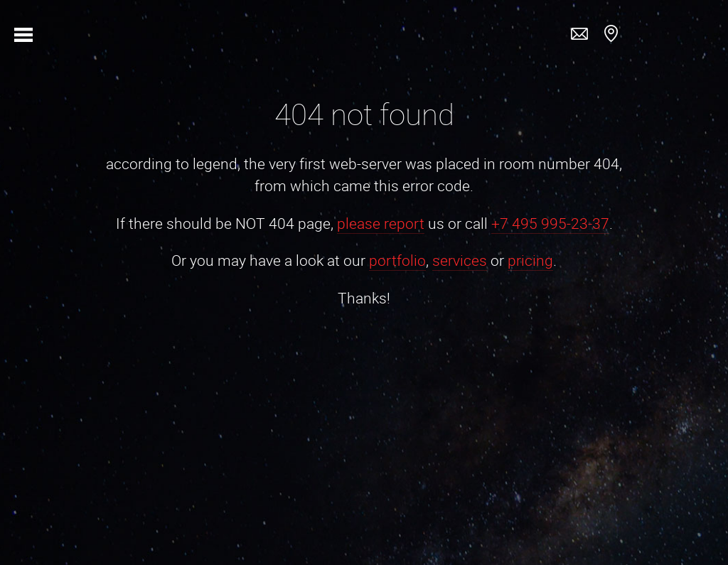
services (460, 260)
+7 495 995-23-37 (550, 223)
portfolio (397, 260)
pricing (530, 260)
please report (381, 223)
